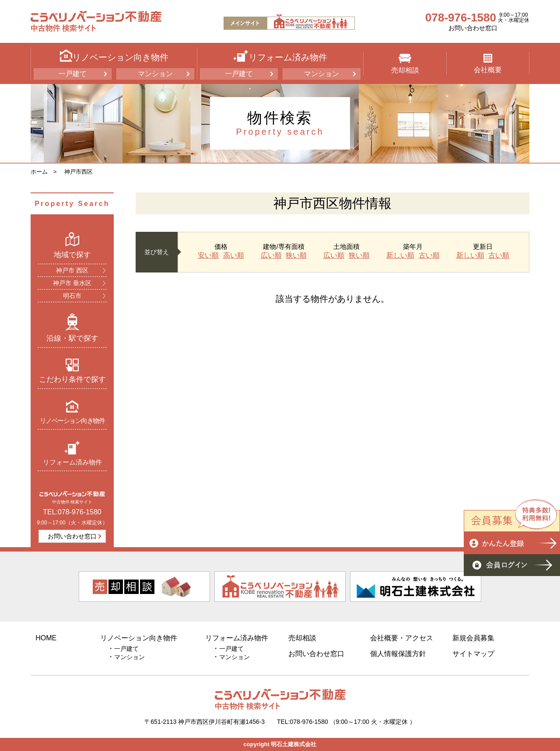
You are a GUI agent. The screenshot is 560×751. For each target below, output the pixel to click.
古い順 (429, 255)
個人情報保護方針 (398, 654)
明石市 (72, 296)
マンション (155, 74)
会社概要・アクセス (402, 638)
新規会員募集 (473, 638)
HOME (46, 638)
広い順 (271, 255)
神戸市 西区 (72, 270)
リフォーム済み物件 (72, 453)
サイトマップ (473, 654)
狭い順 (296, 255)
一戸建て (73, 74)
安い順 (208, 255)
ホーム (39, 172)
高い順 (234, 255)
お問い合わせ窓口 (473, 28)
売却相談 (405, 64)
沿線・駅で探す (72, 328)
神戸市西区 (79, 172)
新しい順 (400, 255)
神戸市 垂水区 (72, 283)
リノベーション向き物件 (72, 412)
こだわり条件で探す (72, 371)
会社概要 (488, 64)
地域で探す (72, 245)
